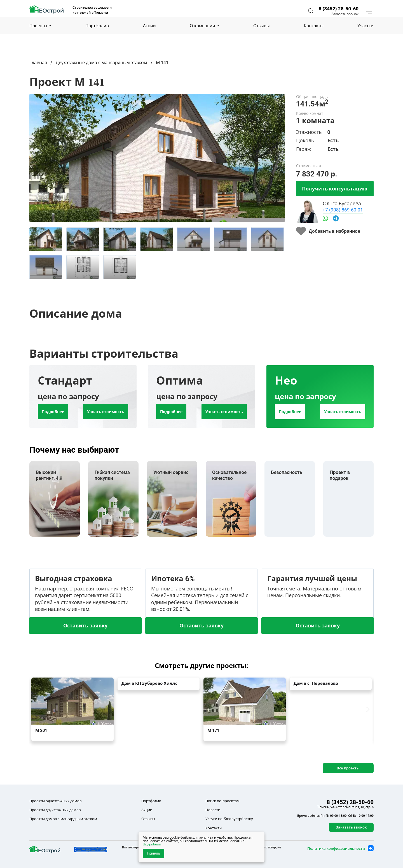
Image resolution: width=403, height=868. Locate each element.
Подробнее (53, 412)
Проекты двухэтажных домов (55, 810)
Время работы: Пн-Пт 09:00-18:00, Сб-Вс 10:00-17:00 (335, 816)
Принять (154, 853)
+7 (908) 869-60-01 (343, 210)
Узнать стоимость (106, 412)
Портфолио (97, 25)
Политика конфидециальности (336, 848)
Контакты (314, 25)
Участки (365, 25)
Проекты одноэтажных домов (55, 801)
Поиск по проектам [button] (222, 801)
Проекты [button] (40, 25)
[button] (311, 11)
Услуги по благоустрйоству (229, 819)
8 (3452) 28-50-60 (338, 9)
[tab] (46, 239)
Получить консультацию (335, 189)
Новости (213, 810)
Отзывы (262, 25)
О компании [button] (204, 25)
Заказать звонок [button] (345, 14)
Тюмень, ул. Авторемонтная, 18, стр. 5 (345, 807)
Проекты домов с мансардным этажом (63, 819)
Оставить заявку (85, 625)
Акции (149, 25)
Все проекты (348, 768)
